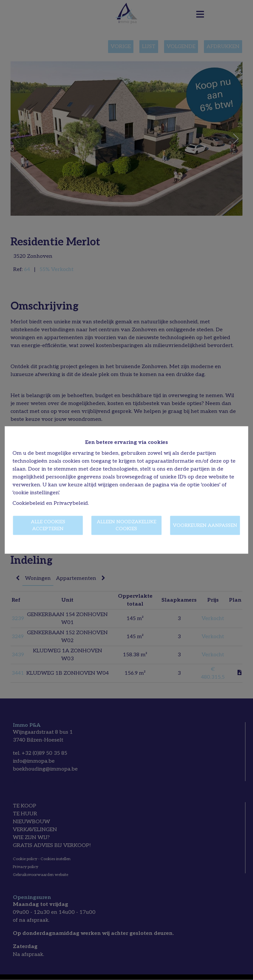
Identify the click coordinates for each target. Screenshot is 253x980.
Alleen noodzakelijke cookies (126, 526)
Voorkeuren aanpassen (205, 525)
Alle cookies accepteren (48, 526)
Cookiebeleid (29, 504)
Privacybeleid (71, 504)
